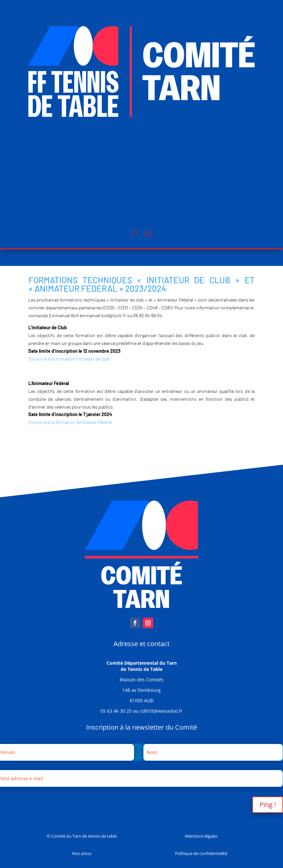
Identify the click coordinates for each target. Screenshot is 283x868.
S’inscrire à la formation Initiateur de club (69, 359)
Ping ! (268, 805)
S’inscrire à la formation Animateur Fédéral (70, 422)
